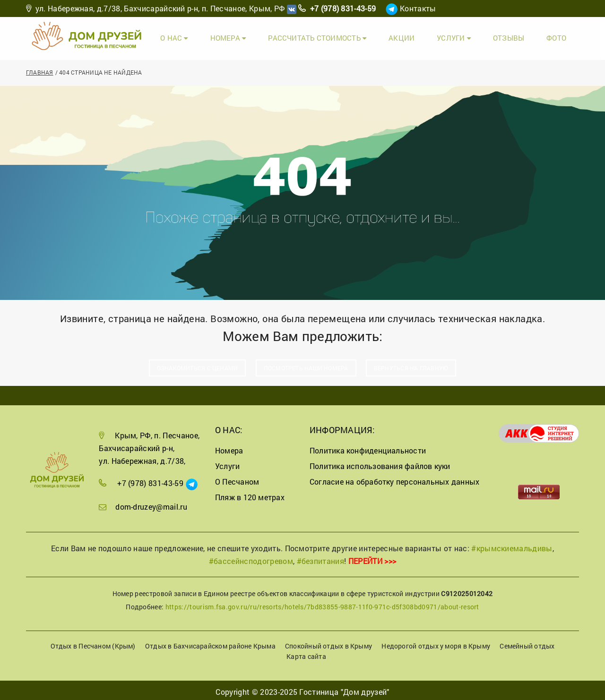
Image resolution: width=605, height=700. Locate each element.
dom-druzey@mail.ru (151, 503)
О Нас (216, 37)
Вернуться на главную (411, 365)
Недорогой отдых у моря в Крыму (436, 643)
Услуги (468, 37)
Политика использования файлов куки (380, 463)
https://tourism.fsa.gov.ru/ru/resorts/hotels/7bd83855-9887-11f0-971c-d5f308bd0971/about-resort (322, 604)
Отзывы (517, 37)
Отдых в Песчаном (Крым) (93, 643)
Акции (421, 37)
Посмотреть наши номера (306, 365)
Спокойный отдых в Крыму (328, 643)
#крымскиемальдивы (512, 545)
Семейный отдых (527, 643)
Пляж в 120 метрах (250, 494)
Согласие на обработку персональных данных (394, 478)
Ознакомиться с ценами (198, 365)
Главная (40, 69)
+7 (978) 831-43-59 (343, 8)
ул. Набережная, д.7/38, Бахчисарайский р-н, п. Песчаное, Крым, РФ (160, 8)
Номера (264, 37)
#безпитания (321, 558)
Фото (560, 37)
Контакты (418, 8)
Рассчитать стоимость (345, 37)
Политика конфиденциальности (368, 448)
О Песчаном (237, 478)
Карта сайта (306, 653)
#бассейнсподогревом (251, 558)
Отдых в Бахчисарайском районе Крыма (210, 643)
